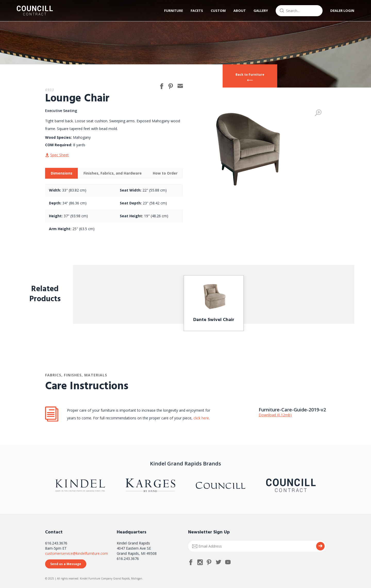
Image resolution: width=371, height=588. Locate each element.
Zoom (318, 113)
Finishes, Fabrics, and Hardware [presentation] (113, 173)
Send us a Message (66, 564)
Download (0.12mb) (275, 415)
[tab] (61, 173)
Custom (218, 11)
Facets (197, 11)
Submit (320, 546)
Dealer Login (342, 11)
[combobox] (299, 11)
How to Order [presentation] (165, 173)
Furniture (174, 11)
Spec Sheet (60, 155)
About (240, 11)
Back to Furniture (250, 75)
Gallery (261, 11)
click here (201, 418)
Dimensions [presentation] (62, 173)
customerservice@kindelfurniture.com (77, 553)
